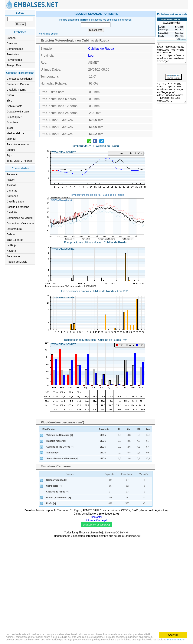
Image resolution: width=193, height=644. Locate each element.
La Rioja (11, 245)
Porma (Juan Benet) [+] (59, 498)
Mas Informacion (103, 640)
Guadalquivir (14, 117)
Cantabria (12, 196)
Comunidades (15, 49)
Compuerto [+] (54, 486)
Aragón (11, 180)
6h (129, 429)
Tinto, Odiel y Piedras (19, 161)
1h (119, 429)
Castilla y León (15, 202)
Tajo (9, 155)
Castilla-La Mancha (18, 207)
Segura (11, 150)
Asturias (11, 185)
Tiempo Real (14, 65)
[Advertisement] (172, 144)
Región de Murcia (17, 262)
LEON (103, 435)
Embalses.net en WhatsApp (96, 525)
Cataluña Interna (16, 90)
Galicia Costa (14, 106)
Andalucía (12, 174)
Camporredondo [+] (57, 480)
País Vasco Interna (18, 144)
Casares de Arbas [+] (57, 492)
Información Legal (96, 520)
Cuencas (12, 43)
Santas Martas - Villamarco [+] (62, 459)
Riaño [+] (51, 503)
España (11, 38)
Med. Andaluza (15, 133)
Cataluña (12, 212)
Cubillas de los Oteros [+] (60, 447)
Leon (92, 56)
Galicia (11, 234)
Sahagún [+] (53, 453)
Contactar (97, 517)
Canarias (12, 191)
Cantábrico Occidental (20, 79)
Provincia (104, 429)
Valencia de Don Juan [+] (60, 435)
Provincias (13, 54)
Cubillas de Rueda (101, 49)
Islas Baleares (15, 240)
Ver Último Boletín (49, 34)
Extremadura (14, 229)
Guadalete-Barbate (18, 112)
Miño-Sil (11, 139)
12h (139, 429)
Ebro (9, 101)
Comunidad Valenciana (20, 223)
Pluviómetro (49, 429)
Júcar (10, 128)
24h (148, 429)
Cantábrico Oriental (18, 84)
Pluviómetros (14, 60)
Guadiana (12, 122)
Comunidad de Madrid (20, 218)
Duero (10, 95)
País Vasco (13, 256)
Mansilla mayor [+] (56, 441)
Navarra (11, 251)
